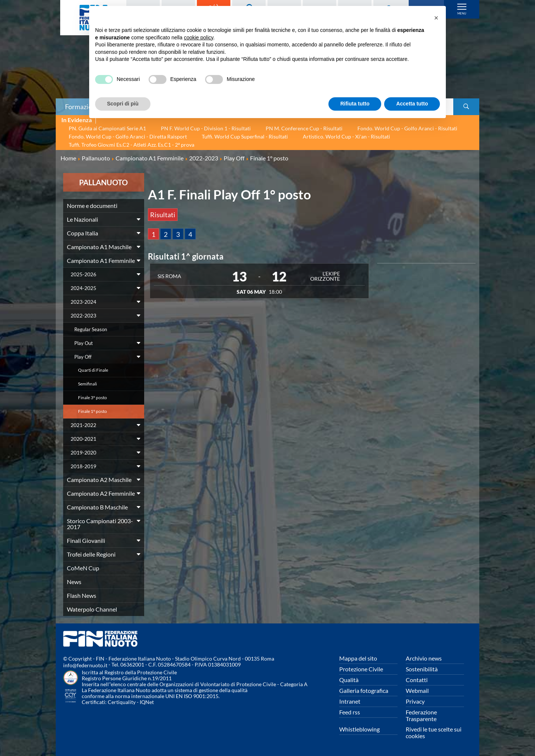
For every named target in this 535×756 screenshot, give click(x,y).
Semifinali (87, 384)
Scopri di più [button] (123, 104)
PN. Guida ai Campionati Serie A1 (107, 128)
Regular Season (91, 329)
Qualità (349, 680)
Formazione (82, 107)
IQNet (147, 702)
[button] (436, 18)
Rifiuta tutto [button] (355, 104)
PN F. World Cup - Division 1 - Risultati (206, 128)
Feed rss (350, 712)
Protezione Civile (361, 669)
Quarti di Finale (93, 370)
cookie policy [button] (199, 38)
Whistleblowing (359, 729)
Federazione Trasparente (421, 715)
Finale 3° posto (93, 397)
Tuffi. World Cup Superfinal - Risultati (245, 136)
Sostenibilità (422, 669)
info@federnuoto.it (85, 665)
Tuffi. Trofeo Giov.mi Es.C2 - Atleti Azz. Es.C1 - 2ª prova (132, 145)
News (74, 582)
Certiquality (122, 702)
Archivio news (424, 658)
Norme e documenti (92, 206)
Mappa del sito (358, 658)
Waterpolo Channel (92, 609)
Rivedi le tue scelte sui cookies (434, 732)
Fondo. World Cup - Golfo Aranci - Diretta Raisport (128, 136)
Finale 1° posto (93, 411)
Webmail (417, 690)
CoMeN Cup (83, 568)
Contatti (417, 680)
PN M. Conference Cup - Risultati (304, 128)
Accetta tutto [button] (412, 104)
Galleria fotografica (364, 690)
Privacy (415, 701)
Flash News (82, 595)
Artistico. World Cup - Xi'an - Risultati (346, 136)
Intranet (350, 701)
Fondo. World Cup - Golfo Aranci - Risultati (407, 128)
